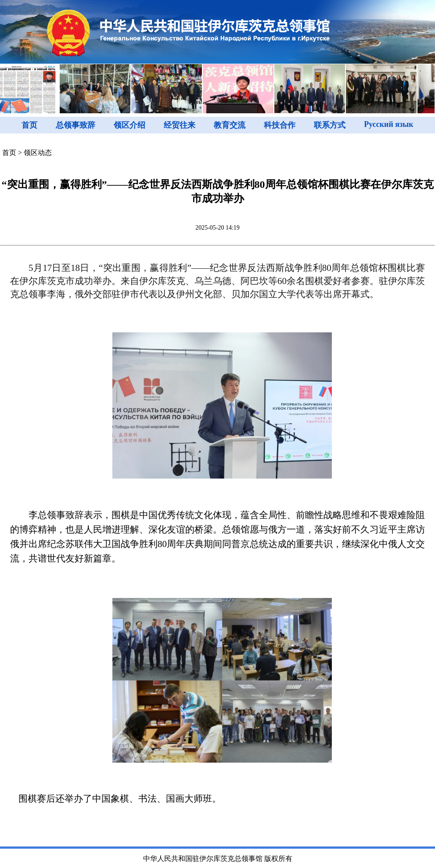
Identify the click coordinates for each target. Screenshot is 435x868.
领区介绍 (129, 125)
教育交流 (230, 125)
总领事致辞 (75, 125)
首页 (29, 125)
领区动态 (38, 153)
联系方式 (330, 125)
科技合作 (280, 125)
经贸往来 (180, 125)
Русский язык (388, 124)
